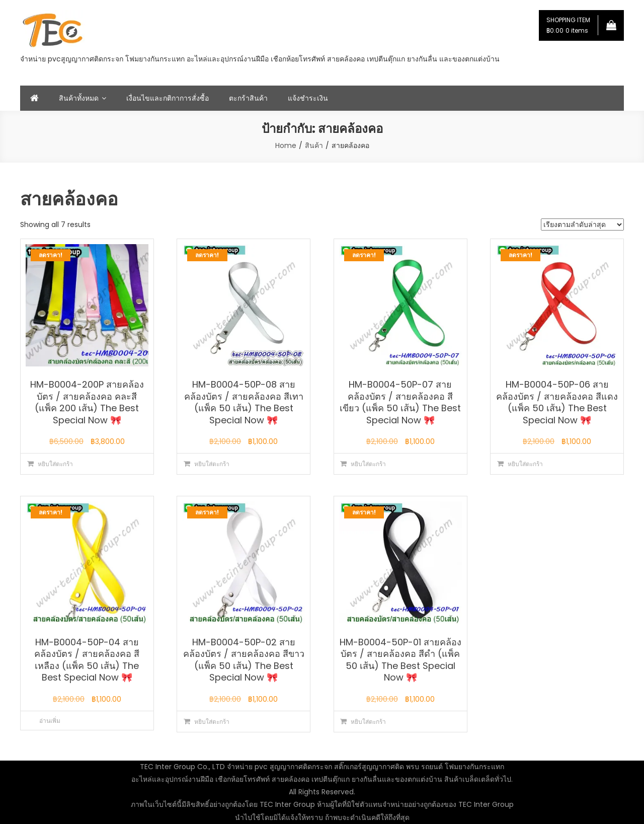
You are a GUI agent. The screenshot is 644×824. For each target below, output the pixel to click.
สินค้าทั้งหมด (79, 98)
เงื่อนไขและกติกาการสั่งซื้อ (168, 98)
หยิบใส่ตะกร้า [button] (55, 464)
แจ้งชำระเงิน (308, 98)
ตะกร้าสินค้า (248, 98)
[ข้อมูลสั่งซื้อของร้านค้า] (582, 224)
